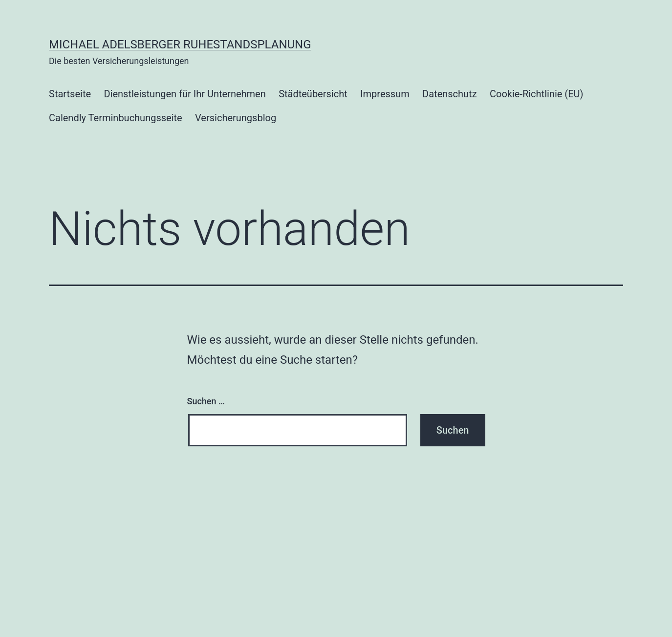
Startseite (70, 94)
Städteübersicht (313, 94)
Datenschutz (450, 94)
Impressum (385, 94)
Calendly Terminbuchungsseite (116, 118)
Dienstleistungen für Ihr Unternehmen (184, 94)
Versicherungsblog (236, 118)
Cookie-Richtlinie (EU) (537, 94)
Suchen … (206, 401)
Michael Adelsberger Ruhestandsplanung (180, 44)
